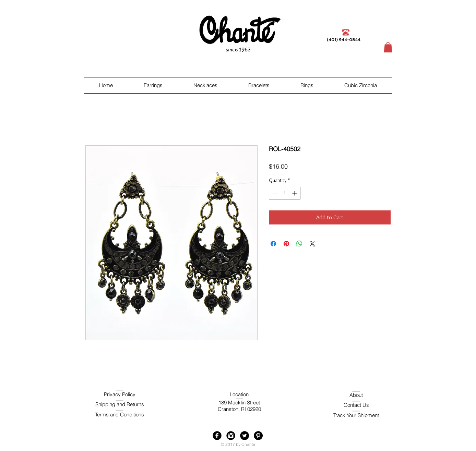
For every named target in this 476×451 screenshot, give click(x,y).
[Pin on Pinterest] (286, 244)
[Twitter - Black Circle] (245, 436)
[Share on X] (312, 244)
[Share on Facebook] (273, 244)
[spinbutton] (285, 193)
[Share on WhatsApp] (299, 244)
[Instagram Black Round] (231, 436)
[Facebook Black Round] (217, 436)
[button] (388, 47)
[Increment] (295, 193)
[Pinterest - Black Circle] (258, 436)
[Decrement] (274, 193)
